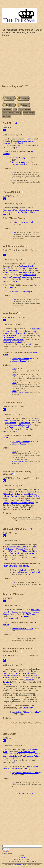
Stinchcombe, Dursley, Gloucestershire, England (18, 142)
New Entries (7, 109)
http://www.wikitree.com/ (20, 393)
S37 (14, 517)
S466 (14, 639)
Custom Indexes (25, 109)
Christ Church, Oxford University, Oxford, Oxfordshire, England (20, 502)
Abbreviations (8, 113)
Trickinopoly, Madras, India (13, 340)
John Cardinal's (17, 865)
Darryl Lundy (22, 857)
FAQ (15, 109)
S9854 (14, 375)
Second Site (25, 865)
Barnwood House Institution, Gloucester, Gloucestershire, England (21, 276)
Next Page (6, 116)
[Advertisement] (22, 61)
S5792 (14, 172)
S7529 (14, 391)
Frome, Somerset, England (19, 427)
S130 (14, 180)
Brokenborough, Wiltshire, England (16, 273)
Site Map (18, 113)
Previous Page (29, 113)
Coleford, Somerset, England (13, 342)
